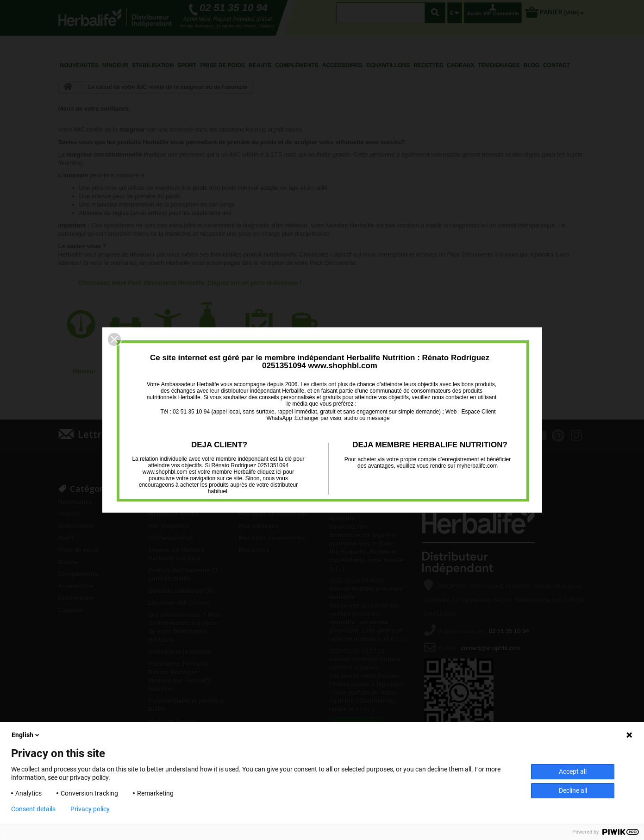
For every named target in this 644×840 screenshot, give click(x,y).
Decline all (573, 790)
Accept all (573, 771)
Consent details (33, 809)
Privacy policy (90, 809)
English (26, 735)
